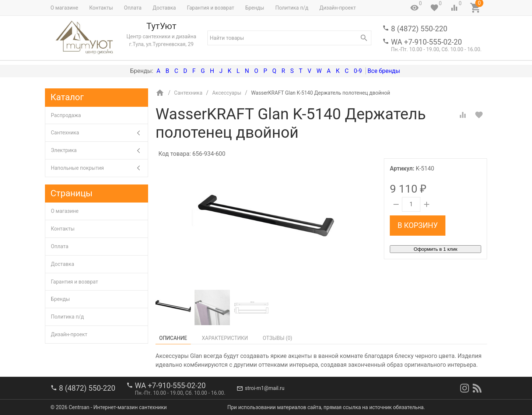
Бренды (255, 8)
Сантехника (99, 133)
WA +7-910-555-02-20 (426, 42)
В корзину (418, 225)
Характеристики (225, 338)
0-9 (358, 71)
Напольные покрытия (99, 168)
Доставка (164, 8)
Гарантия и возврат (210, 8)
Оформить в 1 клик (435, 249)
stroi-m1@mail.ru (265, 388)
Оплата (133, 8)
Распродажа (66, 115)
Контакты (101, 8)
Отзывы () (277, 338)
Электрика (99, 150)
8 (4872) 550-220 (419, 29)
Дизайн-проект (338, 8)
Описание (173, 338)
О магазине (64, 8)
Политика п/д (292, 8)
